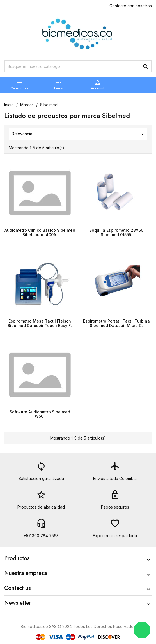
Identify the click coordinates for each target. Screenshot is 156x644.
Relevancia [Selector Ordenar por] (79, 134)
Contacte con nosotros (131, 6)
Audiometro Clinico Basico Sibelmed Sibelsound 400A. (40, 232)
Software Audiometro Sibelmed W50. (40, 414)
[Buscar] (78, 66)
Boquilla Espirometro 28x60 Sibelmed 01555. (116, 232)
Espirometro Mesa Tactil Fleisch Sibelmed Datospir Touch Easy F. (40, 323)
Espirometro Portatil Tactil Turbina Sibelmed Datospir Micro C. (116, 323)
